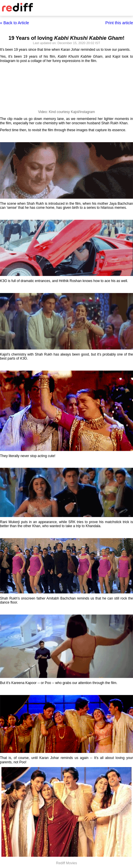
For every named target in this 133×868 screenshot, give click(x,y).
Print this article (119, 23)
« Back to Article (14, 23)
